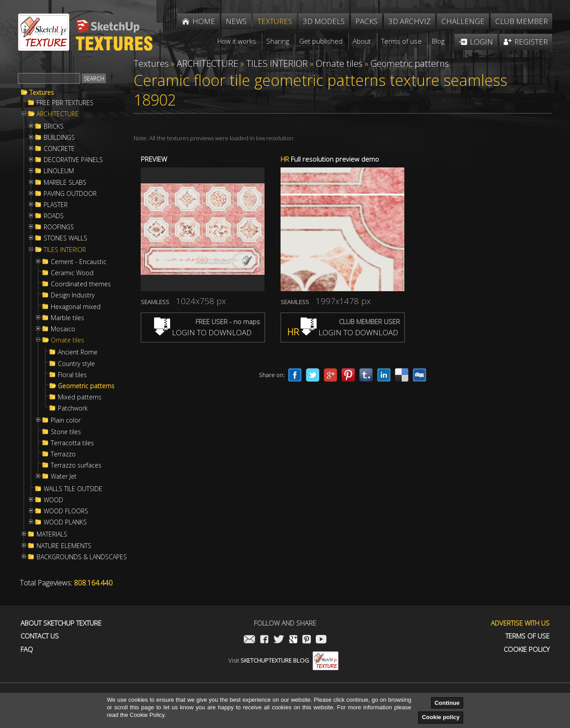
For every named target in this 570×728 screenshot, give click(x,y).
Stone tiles (66, 432)
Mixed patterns (80, 397)
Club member (521, 21)
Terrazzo (63, 454)
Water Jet (64, 476)
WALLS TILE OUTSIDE (73, 489)
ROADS (54, 216)
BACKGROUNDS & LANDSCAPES (82, 557)
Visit (283, 660)
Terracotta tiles (72, 443)
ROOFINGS (59, 227)
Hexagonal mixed (76, 307)
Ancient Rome (78, 352)
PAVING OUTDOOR (70, 194)
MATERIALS (52, 534)
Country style (76, 364)
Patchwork (73, 408)
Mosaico (63, 329)
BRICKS (54, 126)
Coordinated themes (81, 284)
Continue (447, 703)
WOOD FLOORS (66, 511)
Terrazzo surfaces (76, 465)
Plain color (66, 420)
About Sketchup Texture (61, 623)
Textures (42, 93)
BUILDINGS (59, 138)
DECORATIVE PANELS (73, 160)
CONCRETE (59, 149)
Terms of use (527, 636)
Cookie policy (441, 717)
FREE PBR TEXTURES (65, 103)
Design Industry (73, 295)
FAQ (27, 649)
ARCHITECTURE (58, 114)
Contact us (40, 636)
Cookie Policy (527, 649)
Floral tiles (72, 375)
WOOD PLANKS (65, 522)
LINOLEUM (59, 171)
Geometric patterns (86, 386)
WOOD (53, 500)
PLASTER (56, 205)
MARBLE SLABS (65, 183)
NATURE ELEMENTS (64, 546)
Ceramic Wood (72, 273)
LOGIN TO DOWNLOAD (203, 332)
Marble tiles (67, 318)
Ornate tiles (67, 340)
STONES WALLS (65, 238)
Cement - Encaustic (79, 262)
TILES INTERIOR (65, 250)
